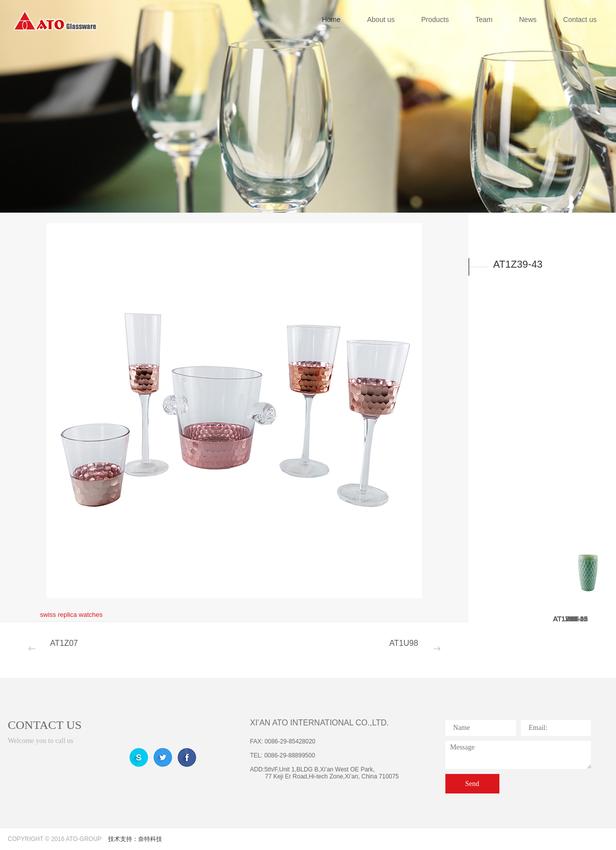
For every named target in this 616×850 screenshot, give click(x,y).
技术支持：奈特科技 (135, 839)
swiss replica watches (71, 615)
